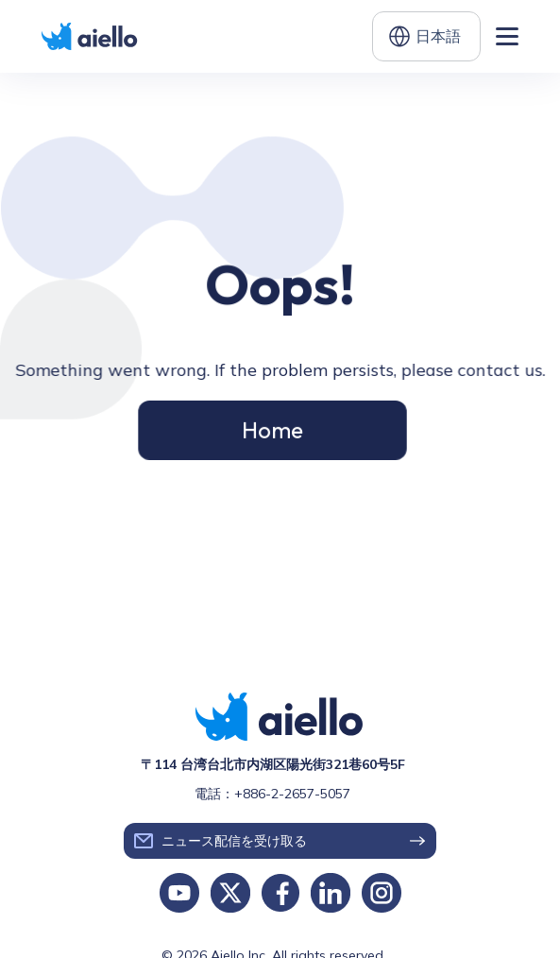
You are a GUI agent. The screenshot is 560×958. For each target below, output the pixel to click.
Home (272, 427)
